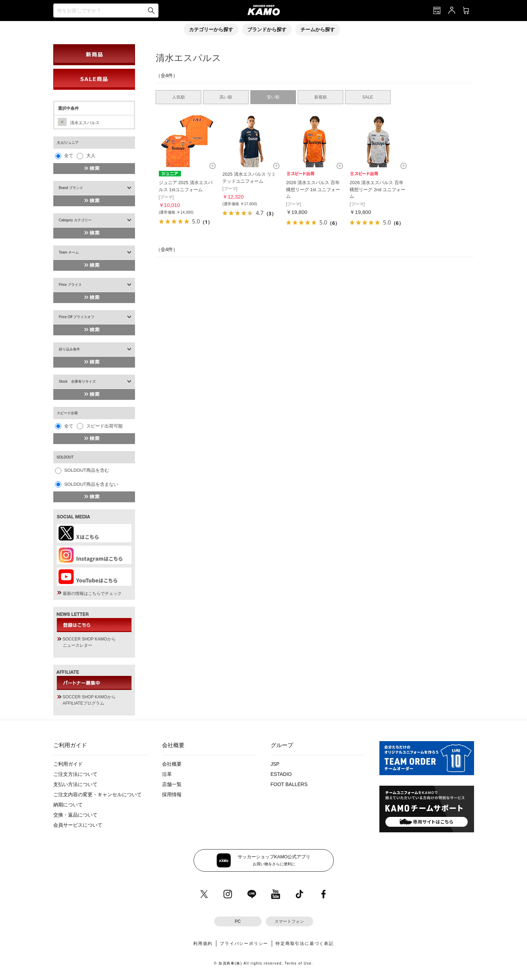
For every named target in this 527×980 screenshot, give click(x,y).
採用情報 (172, 794)
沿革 (167, 774)
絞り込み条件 (69, 349)
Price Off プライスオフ (77, 317)
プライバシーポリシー (244, 944)
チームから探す (318, 29)
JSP (275, 764)
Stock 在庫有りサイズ (77, 381)
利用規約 (203, 944)
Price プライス (70, 285)
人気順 (178, 97)
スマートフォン (289, 921)
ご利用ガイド (68, 764)
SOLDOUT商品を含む (87, 470)
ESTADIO (281, 774)
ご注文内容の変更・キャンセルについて (97, 794)
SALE (368, 97)
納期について (68, 805)
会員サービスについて (78, 825)
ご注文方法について (75, 774)
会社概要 (172, 764)
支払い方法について (75, 784)
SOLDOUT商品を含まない (91, 484)
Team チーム (69, 252)
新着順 (320, 97)
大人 (91, 156)
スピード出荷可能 (104, 426)
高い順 (226, 97)
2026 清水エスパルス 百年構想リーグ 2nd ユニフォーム (377, 189)
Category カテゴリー (75, 220)
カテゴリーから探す (211, 29)
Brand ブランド (71, 188)
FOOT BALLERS (289, 784)
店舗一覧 (172, 784)
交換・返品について (75, 815)
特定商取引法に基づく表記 (305, 944)
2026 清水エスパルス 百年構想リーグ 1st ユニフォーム (313, 189)
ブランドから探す (267, 29)
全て (69, 156)
